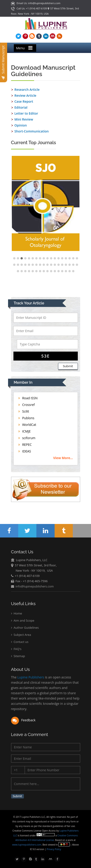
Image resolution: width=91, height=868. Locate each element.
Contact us (20, 642)
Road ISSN (28, 398)
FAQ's (16, 649)
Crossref (26, 405)
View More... (63, 458)
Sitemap (18, 656)
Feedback (23, 720)
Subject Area (21, 635)
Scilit (24, 411)
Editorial (21, 107)
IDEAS (25, 451)
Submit (68, 366)
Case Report (24, 101)
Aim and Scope (23, 620)
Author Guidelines (25, 628)
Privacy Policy (54, 849)
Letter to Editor (26, 113)
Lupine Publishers (30, 677)
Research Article (27, 90)
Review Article (25, 95)
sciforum (27, 438)
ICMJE (25, 431)
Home (17, 613)
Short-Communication (32, 131)
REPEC (25, 445)
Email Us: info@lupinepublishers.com (36, 3)
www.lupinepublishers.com (27, 845)
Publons (26, 418)
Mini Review (24, 119)
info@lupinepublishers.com (35, 586)
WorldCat (27, 425)
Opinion (21, 125)
